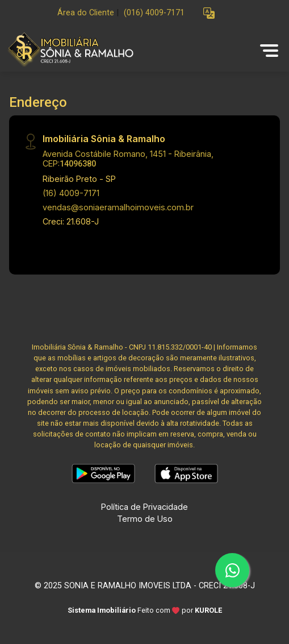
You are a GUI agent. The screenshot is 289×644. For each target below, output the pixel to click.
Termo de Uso (145, 519)
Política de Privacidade (144, 507)
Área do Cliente (86, 13)
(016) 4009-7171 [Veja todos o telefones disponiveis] (154, 13)
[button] (209, 13)
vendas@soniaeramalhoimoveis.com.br (118, 207)
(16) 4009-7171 (71, 193)
